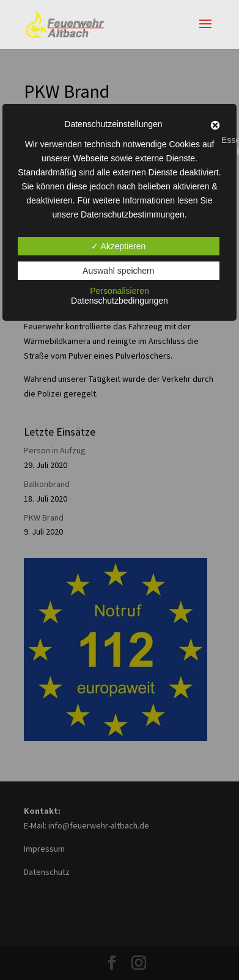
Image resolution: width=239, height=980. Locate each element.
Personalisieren (119, 291)
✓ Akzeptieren (118, 246)
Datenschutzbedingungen (119, 301)
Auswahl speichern (119, 271)
